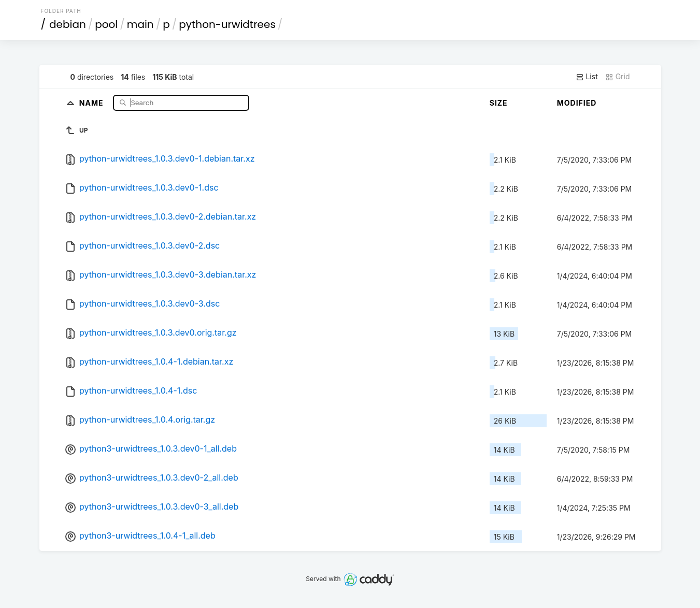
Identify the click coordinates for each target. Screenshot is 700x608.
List (587, 77)
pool (106, 24)
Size (499, 103)
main (140, 24)
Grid (618, 77)
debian (68, 24)
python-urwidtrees (227, 24)
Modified (577, 103)
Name (92, 102)
